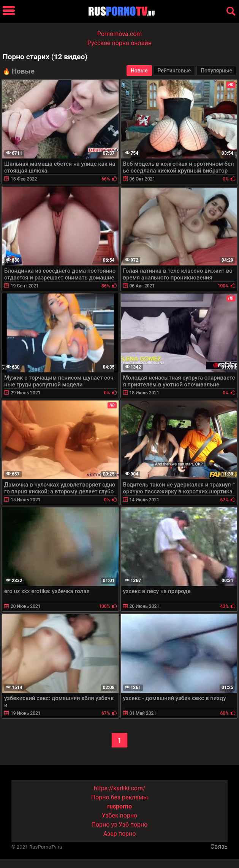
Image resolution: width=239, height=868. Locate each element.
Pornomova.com (120, 34)
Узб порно (133, 825)
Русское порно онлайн (120, 43)
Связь (219, 847)
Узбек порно (120, 815)
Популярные (216, 71)
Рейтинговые (174, 71)
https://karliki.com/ (119, 788)
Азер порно (120, 834)
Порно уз (104, 825)
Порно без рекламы (120, 797)
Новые (139, 71)
